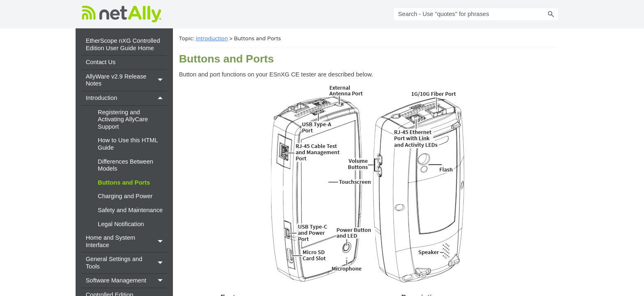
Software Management (126, 281)
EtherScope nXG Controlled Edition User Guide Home (123, 44)
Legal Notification (121, 224)
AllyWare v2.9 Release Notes (126, 80)
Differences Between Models (125, 165)
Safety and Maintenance (130, 210)
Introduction (126, 98)
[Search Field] (476, 14)
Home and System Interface (126, 242)
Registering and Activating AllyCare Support (123, 119)
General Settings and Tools (126, 263)
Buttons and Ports (124, 183)
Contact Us (101, 62)
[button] (551, 14)
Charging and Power (125, 196)
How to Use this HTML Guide (128, 144)
